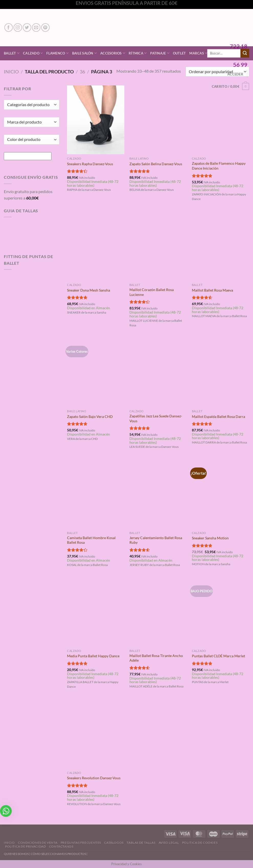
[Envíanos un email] (36, 27)
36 (82, 72)
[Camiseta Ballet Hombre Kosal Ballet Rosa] (96, 494)
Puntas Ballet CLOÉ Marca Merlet (218, 656)
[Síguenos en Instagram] (18, 27)
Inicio (11, 72)
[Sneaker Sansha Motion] (221, 494)
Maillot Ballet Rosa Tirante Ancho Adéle (156, 658)
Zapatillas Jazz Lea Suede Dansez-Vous (156, 418)
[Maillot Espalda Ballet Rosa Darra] (221, 372)
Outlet (179, 53)
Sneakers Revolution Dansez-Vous (94, 778)
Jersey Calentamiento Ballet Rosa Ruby (156, 540)
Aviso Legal (169, 843)
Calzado (33, 53)
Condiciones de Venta (38, 843)
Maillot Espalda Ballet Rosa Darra (218, 416)
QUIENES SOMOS (16, 854)
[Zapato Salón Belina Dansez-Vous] (158, 120)
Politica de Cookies (200, 843)
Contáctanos (61, 846)
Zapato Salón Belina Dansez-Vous (156, 164)
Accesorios (113, 53)
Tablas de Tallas (141, 843)
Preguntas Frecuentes (81, 843)
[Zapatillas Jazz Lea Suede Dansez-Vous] (158, 372)
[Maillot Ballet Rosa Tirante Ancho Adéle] (158, 612)
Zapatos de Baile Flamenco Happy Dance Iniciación (219, 166)
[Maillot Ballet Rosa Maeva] (221, 246)
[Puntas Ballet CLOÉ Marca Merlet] (221, 612)
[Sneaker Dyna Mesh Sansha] (96, 246)
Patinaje (160, 53)
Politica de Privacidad (25, 846)
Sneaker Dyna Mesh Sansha (89, 290)
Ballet (12, 53)
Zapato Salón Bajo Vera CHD (90, 416)
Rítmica (138, 53)
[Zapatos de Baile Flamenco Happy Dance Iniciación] (221, 120)
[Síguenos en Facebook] (9, 27)
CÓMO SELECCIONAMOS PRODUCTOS (58, 854)
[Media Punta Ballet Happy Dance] (96, 612)
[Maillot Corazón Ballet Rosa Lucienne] (158, 246)
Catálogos (114, 843)
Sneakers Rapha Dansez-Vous (90, 164)
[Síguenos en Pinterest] (45, 27)
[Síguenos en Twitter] (27, 27)
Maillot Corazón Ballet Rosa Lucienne (152, 292)
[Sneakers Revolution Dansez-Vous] (96, 734)
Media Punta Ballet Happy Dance (93, 656)
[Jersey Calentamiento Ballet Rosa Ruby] (158, 494)
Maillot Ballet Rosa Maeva (212, 290)
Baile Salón (84, 53)
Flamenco (57, 53)
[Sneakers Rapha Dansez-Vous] (96, 120)
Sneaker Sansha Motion (210, 538)
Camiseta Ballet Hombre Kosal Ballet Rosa (91, 540)
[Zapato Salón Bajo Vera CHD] (96, 372)
